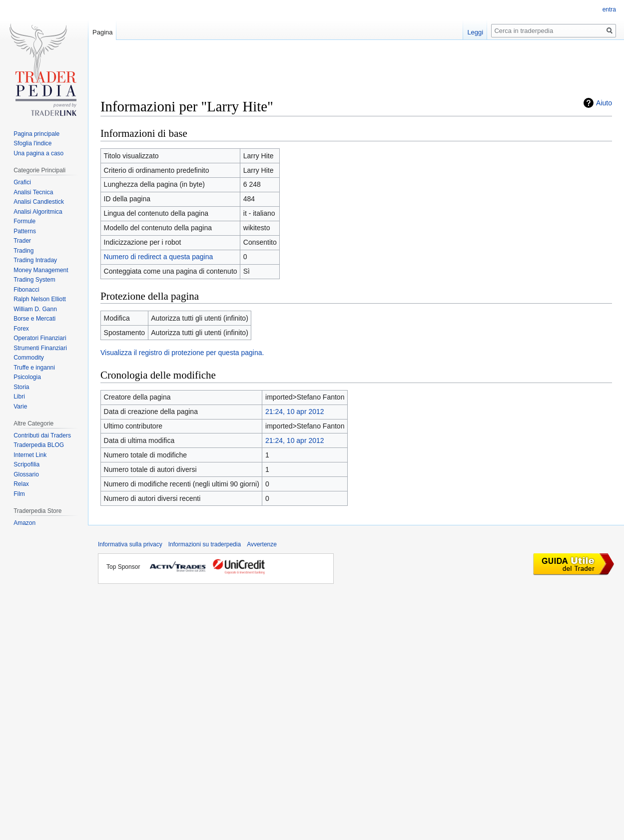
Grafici (22, 182)
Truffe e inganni (34, 368)
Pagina (102, 32)
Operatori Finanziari (40, 338)
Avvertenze (262, 544)
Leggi (475, 32)
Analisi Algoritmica (38, 212)
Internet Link (30, 455)
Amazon (24, 523)
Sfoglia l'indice (32, 143)
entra (609, 9)
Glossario (26, 474)
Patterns (25, 231)
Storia (21, 387)
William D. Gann (35, 309)
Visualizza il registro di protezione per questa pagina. (182, 353)
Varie (20, 407)
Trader (22, 241)
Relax (21, 484)
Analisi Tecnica (33, 192)
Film (19, 494)
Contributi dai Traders (42, 435)
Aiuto (604, 103)
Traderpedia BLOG (39, 445)
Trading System (34, 280)
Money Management (41, 270)
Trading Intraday (35, 260)
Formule (24, 221)
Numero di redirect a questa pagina (159, 257)
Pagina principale (36, 134)
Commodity (29, 358)
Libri (19, 397)
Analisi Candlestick (39, 202)
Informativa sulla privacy (130, 544)
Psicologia (27, 377)
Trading (23, 251)
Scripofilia (26, 464)
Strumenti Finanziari (40, 348)
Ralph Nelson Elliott (40, 299)
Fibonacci (26, 290)
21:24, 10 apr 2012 (295, 412)
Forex (21, 329)
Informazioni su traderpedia (205, 544)
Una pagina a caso (38, 153)
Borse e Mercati (34, 319)
